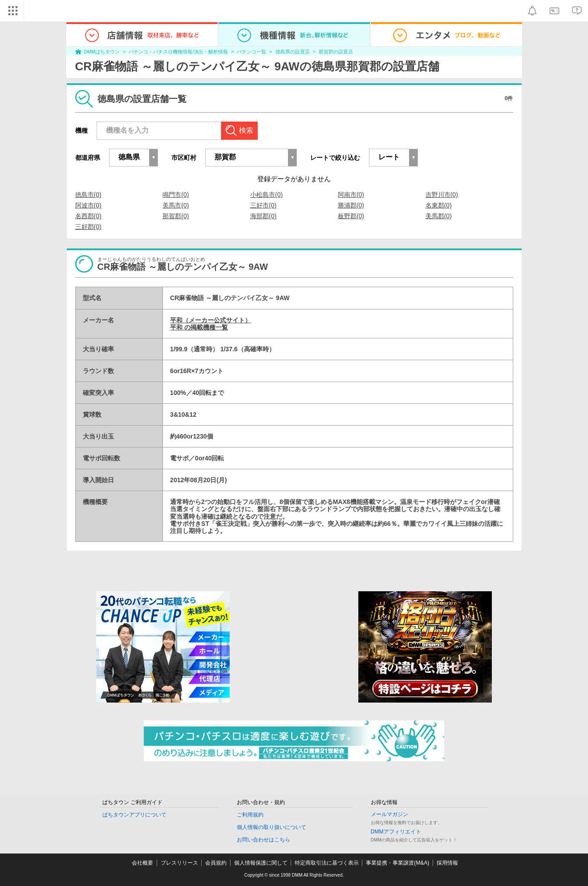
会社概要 (142, 863)
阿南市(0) (351, 195)
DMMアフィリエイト (396, 832)
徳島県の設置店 (293, 52)
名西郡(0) (88, 216)
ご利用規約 (250, 815)
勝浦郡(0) (351, 205)
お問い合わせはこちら (264, 840)
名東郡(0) (439, 205)
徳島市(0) (88, 195)
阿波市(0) (88, 205)
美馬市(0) (176, 205)
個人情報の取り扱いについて (272, 827)
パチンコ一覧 (251, 52)
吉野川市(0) (442, 195)
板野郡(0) (351, 216)
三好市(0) (263, 205)
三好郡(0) (88, 227)
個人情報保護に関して (261, 863)
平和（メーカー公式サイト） (211, 320)
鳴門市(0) (176, 195)
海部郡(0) (263, 216)
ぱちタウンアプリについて (134, 815)
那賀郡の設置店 (336, 52)
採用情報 (447, 863)
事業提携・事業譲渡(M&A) (397, 863)
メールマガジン (389, 814)
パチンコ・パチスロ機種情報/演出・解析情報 (178, 52)
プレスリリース (179, 863)
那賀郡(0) (176, 216)
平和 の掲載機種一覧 (199, 327)
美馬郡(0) (439, 216)
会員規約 (216, 863)
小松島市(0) (266, 195)
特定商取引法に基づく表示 (327, 863)
